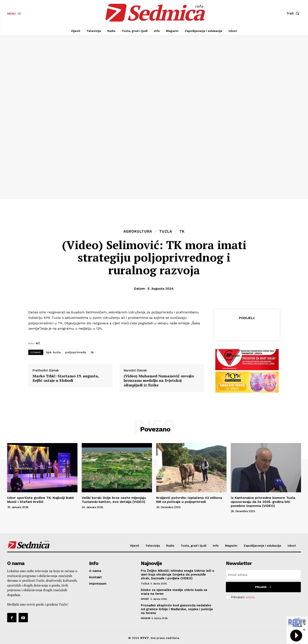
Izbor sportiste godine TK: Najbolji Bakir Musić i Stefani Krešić (41, 500)
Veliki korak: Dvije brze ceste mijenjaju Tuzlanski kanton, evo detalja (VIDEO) (114, 500)
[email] (263, 575)
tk (92, 352)
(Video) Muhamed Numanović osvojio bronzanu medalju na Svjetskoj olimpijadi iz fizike (159, 381)
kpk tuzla (53, 352)
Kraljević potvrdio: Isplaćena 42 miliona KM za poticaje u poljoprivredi (189, 500)
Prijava (263, 587)
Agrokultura (138, 231)
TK (182, 231)
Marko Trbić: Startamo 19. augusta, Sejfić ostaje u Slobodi (66, 378)
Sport (145, 599)
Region (145, 618)
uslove (250, 597)
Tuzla (166, 231)
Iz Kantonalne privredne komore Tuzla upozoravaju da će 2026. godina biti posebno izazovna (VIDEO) (263, 502)
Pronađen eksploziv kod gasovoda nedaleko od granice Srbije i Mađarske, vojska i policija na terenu (177, 609)
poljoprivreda (76, 352)
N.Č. (38, 343)
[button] (294, 13)
